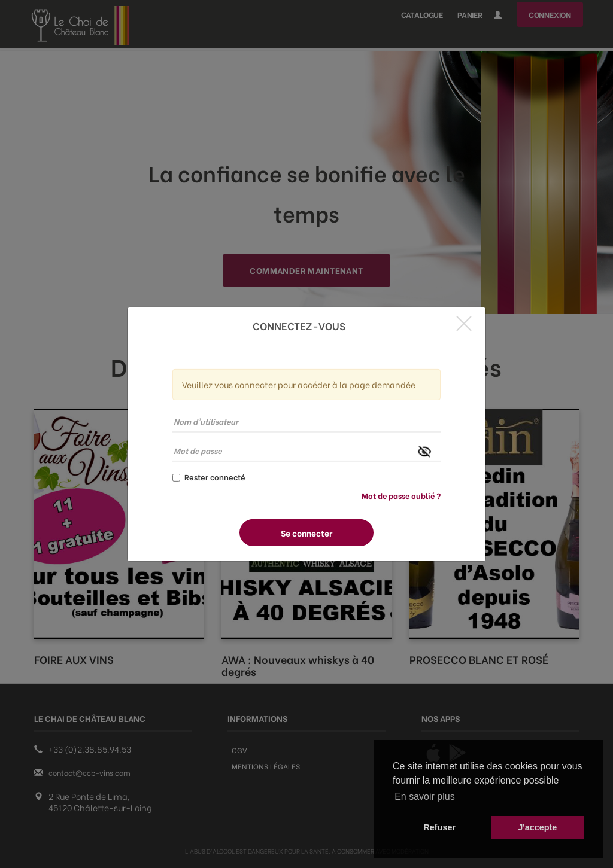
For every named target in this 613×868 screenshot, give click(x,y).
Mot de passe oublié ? (401, 495)
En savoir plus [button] (425, 797)
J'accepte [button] (537, 827)
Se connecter (306, 533)
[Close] (464, 323)
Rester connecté (209, 477)
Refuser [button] (439, 827)
